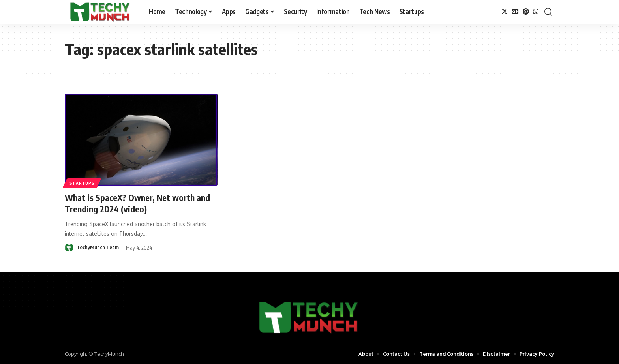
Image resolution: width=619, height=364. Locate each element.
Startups (82, 183)
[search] (548, 12)
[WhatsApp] (536, 12)
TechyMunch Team (98, 247)
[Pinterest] (526, 12)
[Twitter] (505, 12)
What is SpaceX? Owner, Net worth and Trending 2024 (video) (138, 203)
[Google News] (515, 12)
